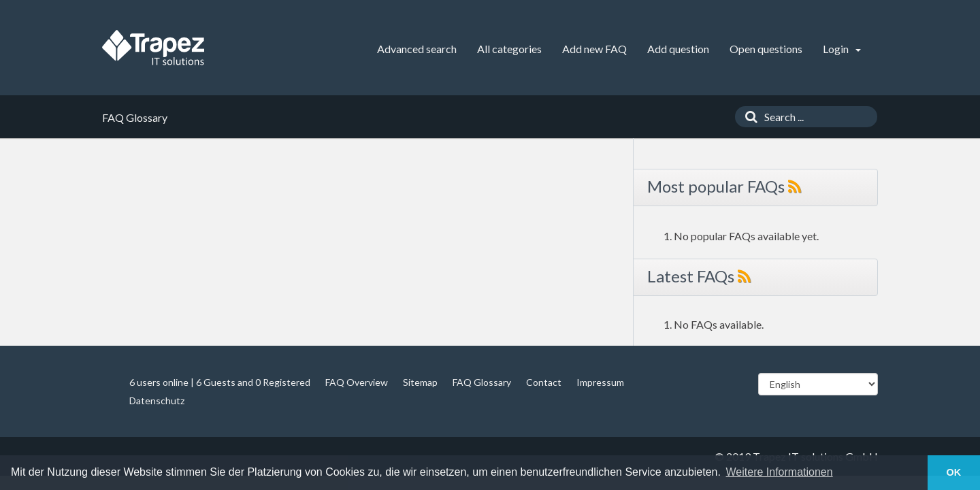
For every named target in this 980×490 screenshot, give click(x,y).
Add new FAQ (594, 49)
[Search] (748, 117)
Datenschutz (157, 401)
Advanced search (417, 49)
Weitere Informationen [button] (780, 472)
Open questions (766, 49)
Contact (544, 382)
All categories (509, 49)
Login (842, 49)
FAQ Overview (357, 382)
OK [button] (954, 472)
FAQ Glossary (482, 382)
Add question (678, 49)
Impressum (600, 382)
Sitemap (420, 382)
